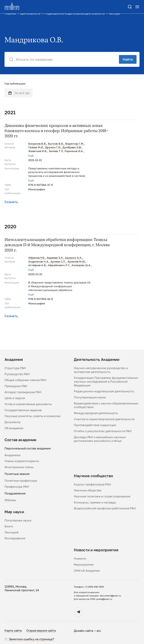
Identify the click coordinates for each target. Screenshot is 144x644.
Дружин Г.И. (53, 147)
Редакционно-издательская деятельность (104, 391)
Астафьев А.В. (37, 265)
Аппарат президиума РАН (23, 392)
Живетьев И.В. (38, 151)
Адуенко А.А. (74, 258)
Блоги (9, 526)
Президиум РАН (16, 386)
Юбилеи (10, 500)
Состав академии (20, 440)
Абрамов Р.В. (37, 258)
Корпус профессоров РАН (92, 484)
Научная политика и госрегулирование (102, 496)
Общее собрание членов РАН (25, 380)
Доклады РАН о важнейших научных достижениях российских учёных (100, 439)
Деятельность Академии (97, 359)
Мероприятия (84, 565)
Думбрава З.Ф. (72, 147)
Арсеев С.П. (58, 262)
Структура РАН (15, 368)
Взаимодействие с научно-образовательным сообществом (106, 405)
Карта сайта (13, 630)
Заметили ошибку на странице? (31, 639)
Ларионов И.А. (74, 151)
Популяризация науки (90, 397)
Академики (13, 455)
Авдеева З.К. (55, 258)
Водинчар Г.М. (75, 144)
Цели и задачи (15, 398)
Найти (128, 59)
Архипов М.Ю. (77, 262)
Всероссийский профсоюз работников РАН (105, 508)
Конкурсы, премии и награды (95, 502)
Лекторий (11, 532)
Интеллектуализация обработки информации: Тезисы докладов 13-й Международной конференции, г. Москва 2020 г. (57, 245)
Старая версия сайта (41, 630)
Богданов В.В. (37, 144)
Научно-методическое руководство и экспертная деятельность (101, 370)
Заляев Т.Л (56, 151)
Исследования (15, 538)
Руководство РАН (17, 374)
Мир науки (14, 512)
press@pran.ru (104, 599)
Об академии (14, 428)
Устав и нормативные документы (28, 404)
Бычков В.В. (56, 144)
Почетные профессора (21, 481)
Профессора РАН (17, 487)
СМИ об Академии (87, 571)
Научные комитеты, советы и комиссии (32, 416)
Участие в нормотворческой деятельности (104, 419)
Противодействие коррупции (95, 425)
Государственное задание (23, 410)
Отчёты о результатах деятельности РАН (103, 431)
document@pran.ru (111, 596)
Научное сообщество (93, 476)
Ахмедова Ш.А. (81, 265)
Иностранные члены (19, 467)
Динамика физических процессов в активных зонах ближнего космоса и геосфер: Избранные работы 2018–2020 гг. (56, 131)
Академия (14, 359)
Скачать (11, 202)
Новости (80, 558)
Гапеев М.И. (36, 147)
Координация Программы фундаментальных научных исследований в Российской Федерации (106, 381)
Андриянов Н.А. (39, 262)
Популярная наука (18, 520)
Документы (13, 422)
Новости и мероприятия (96, 550)
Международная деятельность (96, 413)
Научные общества (88, 490)
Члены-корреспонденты (22, 461)
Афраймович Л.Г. (59, 265)
